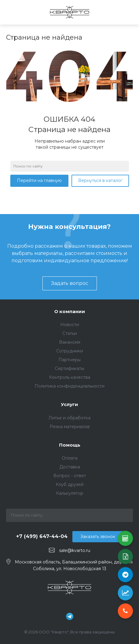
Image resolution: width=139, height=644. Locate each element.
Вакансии (70, 342)
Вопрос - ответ (70, 476)
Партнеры (69, 360)
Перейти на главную (39, 180)
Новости (70, 325)
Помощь (70, 445)
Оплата (70, 458)
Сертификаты (69, 368)
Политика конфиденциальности (69, 386)
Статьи (70, 333)
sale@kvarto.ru (75, 550)
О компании (70, 311)
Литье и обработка (69, 418)
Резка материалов (70, 427)
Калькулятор (70, 493)
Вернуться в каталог (100, 180)
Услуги (69, 404)
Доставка (70, 467)
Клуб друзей (70, 484)
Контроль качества (70, 377)
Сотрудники (70, 351)
